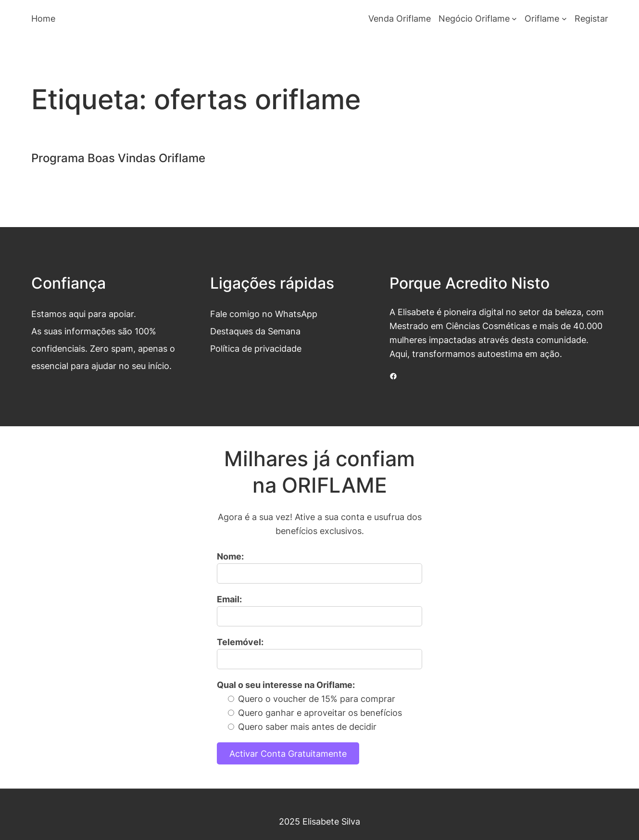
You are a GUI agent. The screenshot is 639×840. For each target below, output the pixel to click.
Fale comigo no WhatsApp (264, 314)
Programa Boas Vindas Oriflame (118, 158)
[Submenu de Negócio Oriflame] (514, 19)
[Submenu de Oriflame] (564, 19)
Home (43, 18)
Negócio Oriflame (474, 18)
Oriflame (542, 18)
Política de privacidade (256, 348)
